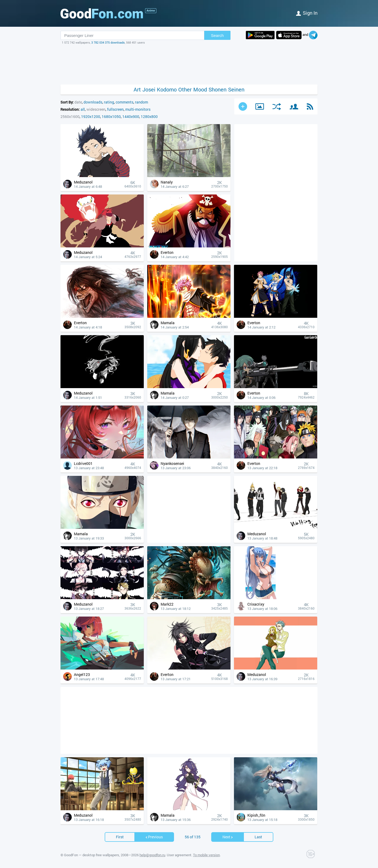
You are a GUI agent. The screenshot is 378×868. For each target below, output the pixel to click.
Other (185, 89)
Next (228, 837)
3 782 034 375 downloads (108, 42)
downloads (93, 102)
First (120, 837)
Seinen (236, 89)
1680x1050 (111, 116)
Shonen (218, 89)
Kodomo (167, 89)
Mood (200, 89)
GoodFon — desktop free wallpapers (92, 855)
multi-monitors (138, 109)
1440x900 (131, 116)
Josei (149, 89)
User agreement (179, 855)
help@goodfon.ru (152, 855)
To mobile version (206, 855)
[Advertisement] (189, 64)
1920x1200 (91, 116)
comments (124, 102)
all (83, 109)
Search (217, 35)
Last (258, 837)
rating (109, 102)
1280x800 (149, 116)
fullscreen (115, 109)
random (141, 102)
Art (137, 89)
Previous (154, 837)
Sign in (307, 13)
